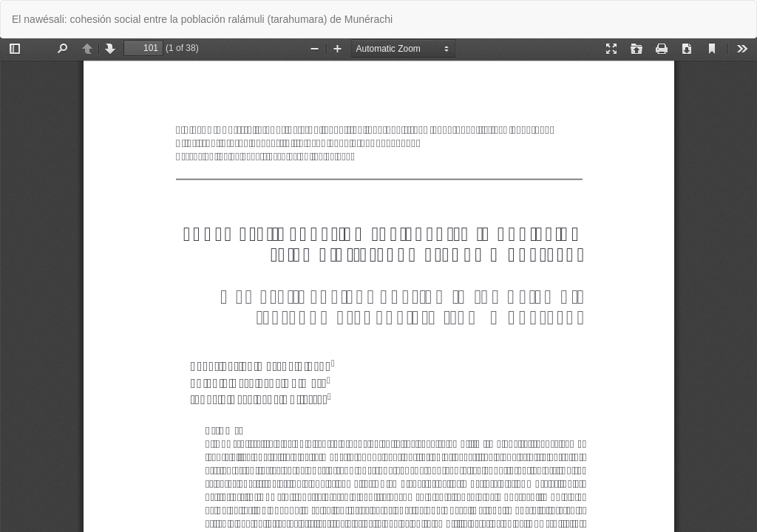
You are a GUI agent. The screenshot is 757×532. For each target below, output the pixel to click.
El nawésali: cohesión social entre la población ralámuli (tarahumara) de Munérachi (202, 19)
